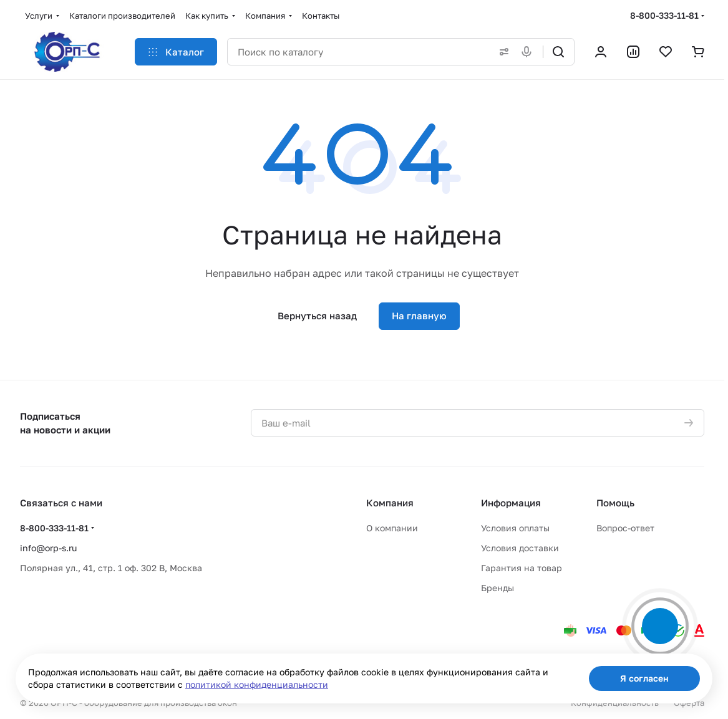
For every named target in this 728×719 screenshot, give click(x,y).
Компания (390, 503)
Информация (511, 503)
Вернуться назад (317, 316)
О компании (392, 528)
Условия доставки (520, 548)
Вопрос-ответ (625, 528)
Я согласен (644, 678)
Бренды (497, 588)
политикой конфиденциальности (257, 684)
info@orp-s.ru (48, 548)
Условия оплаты (515, 528)
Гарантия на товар (522, 568)
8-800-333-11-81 (664, 15)
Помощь (615, 503)
